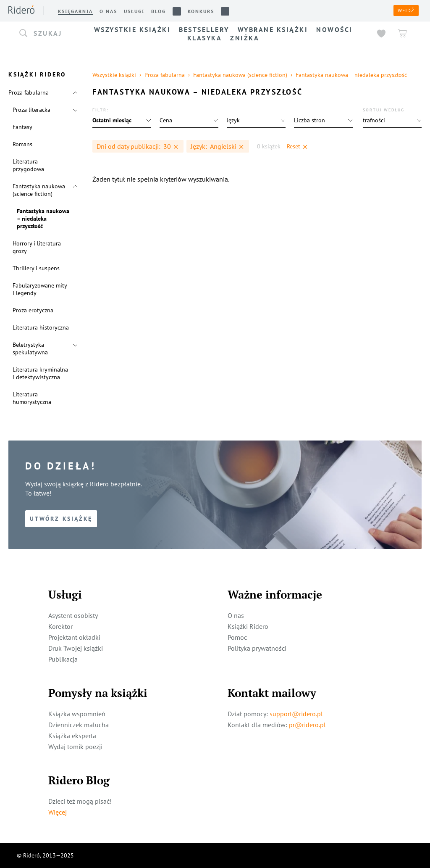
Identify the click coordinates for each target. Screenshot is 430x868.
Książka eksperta (72, 736)
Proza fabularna (29, 92)
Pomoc (237, 637)
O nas (236, 615)
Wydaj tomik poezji (75, 747)
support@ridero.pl (296, 714)
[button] (46, 34)
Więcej (58, 812)
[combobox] (46, 34)
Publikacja (63, 659)
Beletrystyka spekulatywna (30, 348)
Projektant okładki (74, 637)
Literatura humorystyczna (32, 398)
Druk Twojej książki (76, 648)
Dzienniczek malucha (79, 725)
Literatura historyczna (41, 327)
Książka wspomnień (77, 714)
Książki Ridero (248, 626)
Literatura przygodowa (28, 165)
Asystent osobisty (73, 615)
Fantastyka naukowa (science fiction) (39, 190)
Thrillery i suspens (36, 268)
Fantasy (22, 127)
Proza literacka (31, 110)
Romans (22, 144)
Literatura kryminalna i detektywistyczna (40, 373)
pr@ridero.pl (307, 725)
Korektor (60, 626)
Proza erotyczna (33, 310)
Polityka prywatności (257, 648)
